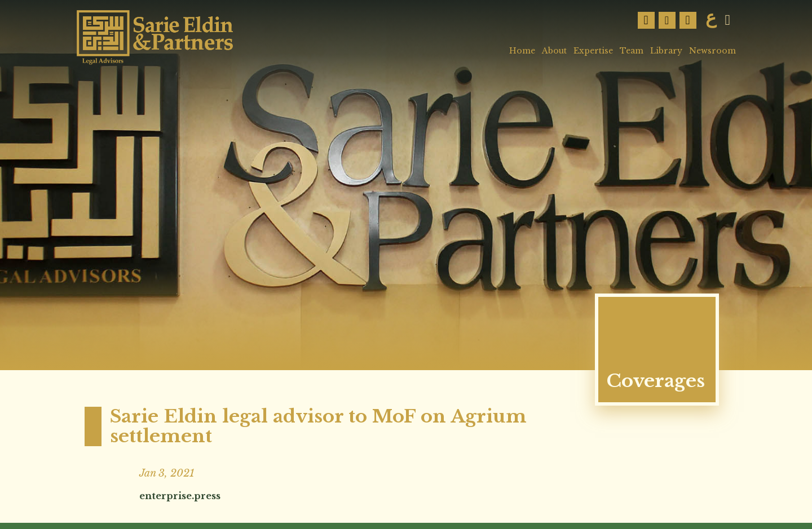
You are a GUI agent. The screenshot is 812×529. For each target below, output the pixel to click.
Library (666, 51)
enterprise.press (180, 496)
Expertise (593, 51)
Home (522, 51)
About (554, 51)
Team (632, 51)
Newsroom (712, 51)
